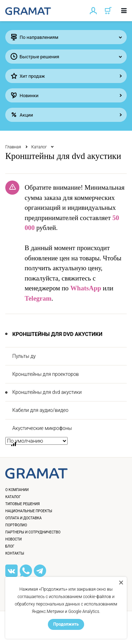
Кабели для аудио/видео (40, 410)
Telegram (38, 298)
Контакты (15, 553)
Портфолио (16, 525)
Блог (10, 546)
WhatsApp (86, 288)
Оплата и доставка (23, 518)
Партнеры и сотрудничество (33, 532)
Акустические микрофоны (42, 428)
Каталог (39, 147)
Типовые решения (23, 504)
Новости (14, 539)
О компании (17, 490)
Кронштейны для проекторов (46, 374)
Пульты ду (24, 356)
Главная (13, 147)
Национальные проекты (29, 511)
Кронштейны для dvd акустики (47, 392)
